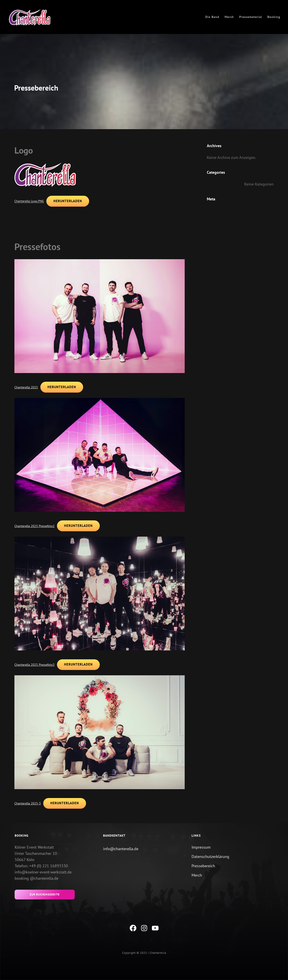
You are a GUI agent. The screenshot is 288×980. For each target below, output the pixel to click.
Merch (197, 875)
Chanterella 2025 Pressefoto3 (34, 665)
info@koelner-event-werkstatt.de (43, 872)
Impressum (201, 847)
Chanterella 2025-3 (28, 803)
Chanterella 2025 (26, 387)
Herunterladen (68, 201)
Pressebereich (203, 866)
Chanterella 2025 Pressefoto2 (34, 526)
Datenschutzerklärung (210, 857)
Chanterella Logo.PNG (29, 201)
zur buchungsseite (44, 895)
